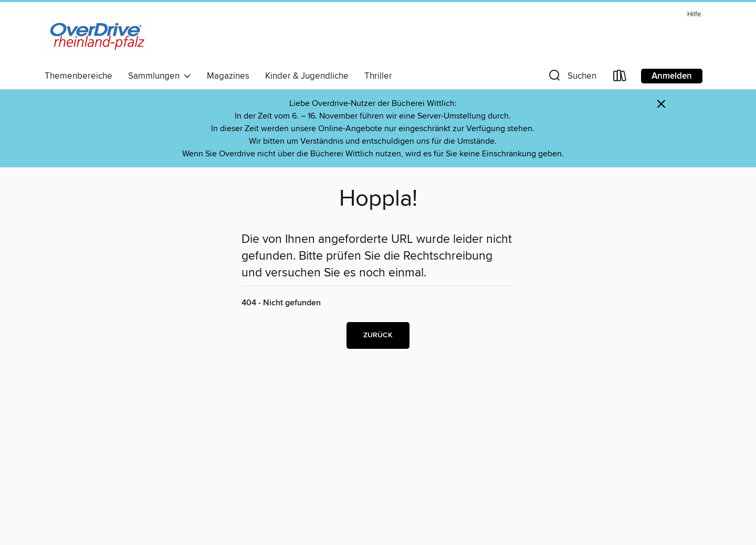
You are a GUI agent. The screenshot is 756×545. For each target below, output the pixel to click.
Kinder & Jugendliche (307, 76)
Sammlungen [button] (160, 76)
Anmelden (672, 76)
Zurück (378, 335)
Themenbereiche (78, 76)
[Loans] (620, 78)
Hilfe (694, 14)
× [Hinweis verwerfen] (661, 104)
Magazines (228, 76)
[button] (571, 78)
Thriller (378, 76)
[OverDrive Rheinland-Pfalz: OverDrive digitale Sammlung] (97, 36)
